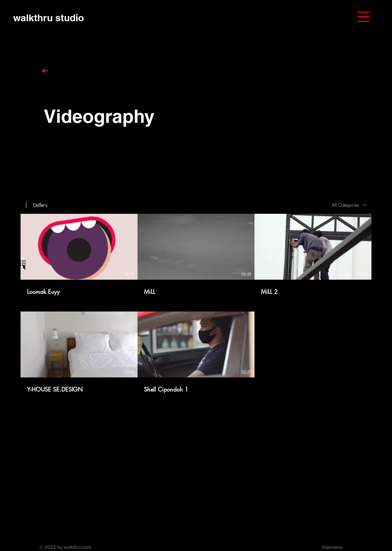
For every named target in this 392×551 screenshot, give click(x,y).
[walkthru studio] (49, 18)
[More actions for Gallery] (37, 205)
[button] (363, 17)
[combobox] (349, 205)
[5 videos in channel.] (196, 304)
